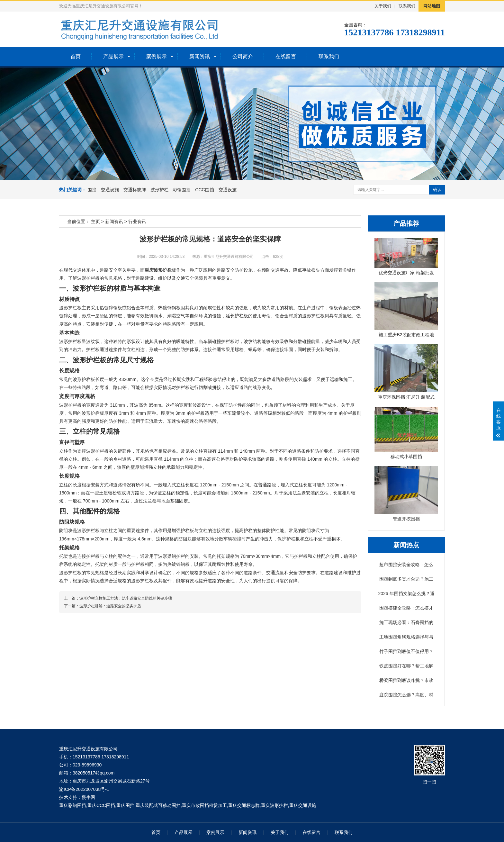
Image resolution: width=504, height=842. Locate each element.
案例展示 (157, 56)
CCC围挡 (204, 190)
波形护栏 (159, 190)
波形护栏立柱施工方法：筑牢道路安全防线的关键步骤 (126, 598)
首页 (76, 56)
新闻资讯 (200, 56)
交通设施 (110, 190)
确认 (437, 190)
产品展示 (113, 56)
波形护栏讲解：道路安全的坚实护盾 (110, 606)
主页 (95, 222)
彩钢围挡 (182, 190)
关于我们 (383, 6)
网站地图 (432, 6)
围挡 (92, 190)
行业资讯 (137, 222)
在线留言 (286, 56)
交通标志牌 (135, 190)
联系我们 (407, 6)
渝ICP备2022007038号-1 (84, 789)
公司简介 (243, 56)
